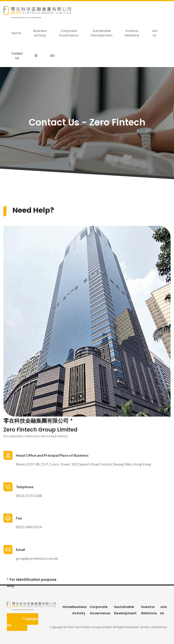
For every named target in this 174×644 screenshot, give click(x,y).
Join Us (155, 33)
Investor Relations (132, 33)
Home (16, 33)
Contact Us (17, 56)
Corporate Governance (69, 33)
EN (52, 56)
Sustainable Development (102, 33)
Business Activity (40, 33)
